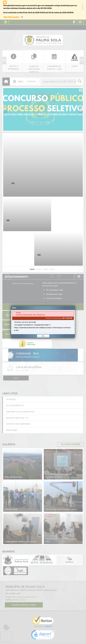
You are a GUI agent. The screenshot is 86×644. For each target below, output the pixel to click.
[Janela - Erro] (43, 322)
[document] (43, 322)
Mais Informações (12, 17)
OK (43, 336)
